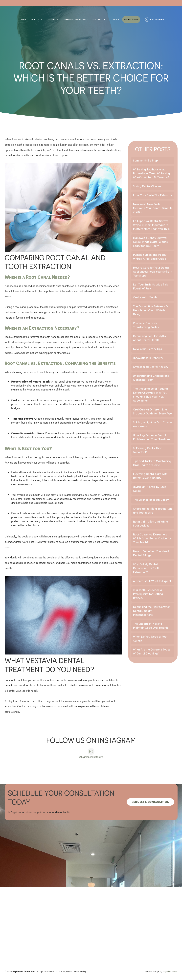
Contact (115, 20)
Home (24, 20)
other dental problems (30, 499)
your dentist (49, 542)
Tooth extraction (14, 337)
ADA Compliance (64, 971)
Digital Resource (170, 971)
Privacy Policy (80, 971)
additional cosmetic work (65, 437)
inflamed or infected (71, 291)
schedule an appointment (54, 706)
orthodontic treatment (97, 347)
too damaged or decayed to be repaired (36, 342)
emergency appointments (76, 20)
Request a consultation (150, 802)
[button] (35, 20)
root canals (96, 150)
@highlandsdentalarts (91, 757)
